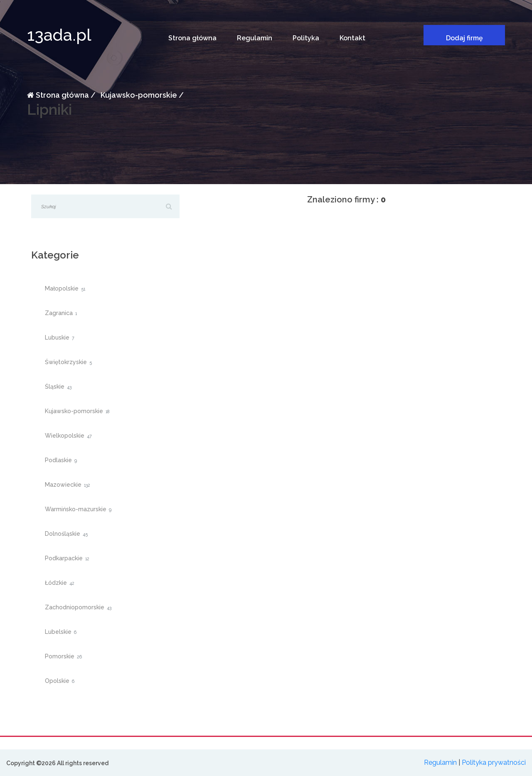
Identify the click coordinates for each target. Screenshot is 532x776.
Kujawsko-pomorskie (138, 95)
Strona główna (192, 38)
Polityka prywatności (494, 762)
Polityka (306, 38)
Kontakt (352, 38)
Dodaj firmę (464, 38)
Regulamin (255, 38)
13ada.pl (59, 35)
